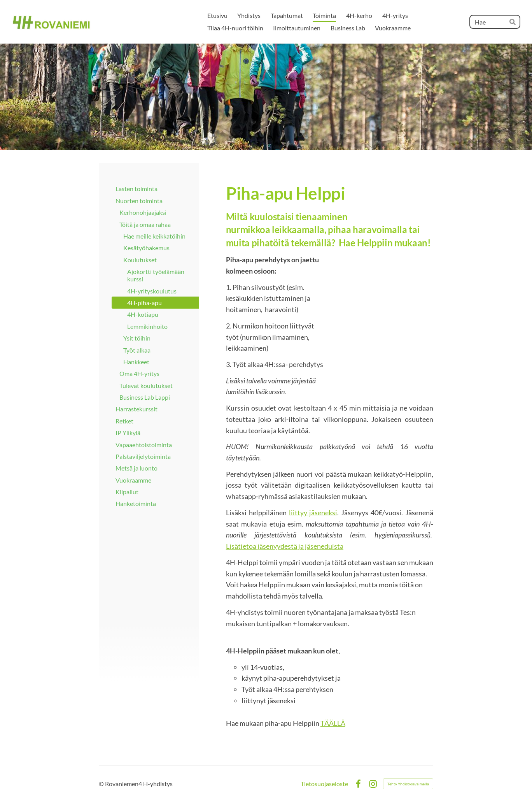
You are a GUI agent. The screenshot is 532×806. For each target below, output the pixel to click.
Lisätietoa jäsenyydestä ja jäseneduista (285, 546)
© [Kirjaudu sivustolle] (102, 784)
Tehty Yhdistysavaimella (408, 784)
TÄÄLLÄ (333, 723)
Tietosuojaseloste (324, 784)
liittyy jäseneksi (313, 513)
